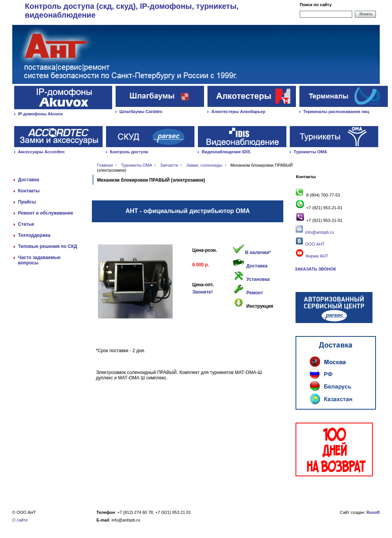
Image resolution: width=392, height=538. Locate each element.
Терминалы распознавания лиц (336, 112)
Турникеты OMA (136, 165)
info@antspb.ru (319, 232)
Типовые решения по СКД (48, 246)
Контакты (29, 191)
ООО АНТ (314, 244)
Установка (258, 279)
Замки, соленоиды (204, 165)
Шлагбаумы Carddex (141, 112)
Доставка (29, 180)
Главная (105, 165)
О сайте (20, 520)
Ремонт (255, 293)
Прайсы (27, 202)
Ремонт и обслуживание (46, 213)
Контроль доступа (129, 152)
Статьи (26, 224)
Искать (366, 14)
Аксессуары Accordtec (42, 152)
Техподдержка (34, 235)
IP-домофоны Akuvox (40, 114)
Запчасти (169, 165)
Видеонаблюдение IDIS (226, 152)
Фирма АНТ (311, 256)
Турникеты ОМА (310, 152)
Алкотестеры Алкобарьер (238, 112)
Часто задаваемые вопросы (39, 260)
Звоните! (202, 292)
